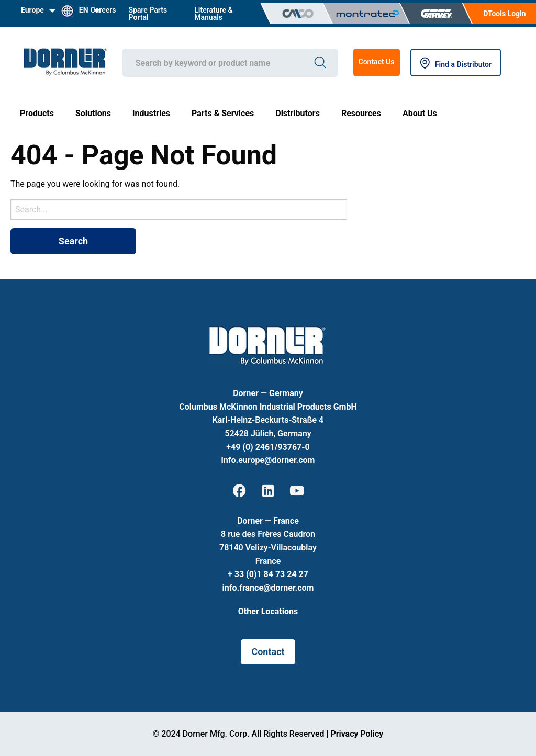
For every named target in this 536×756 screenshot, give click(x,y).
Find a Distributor (456, 64)
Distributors (298, 113)
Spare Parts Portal (148, 14)
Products (37, 113)
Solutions (93, 113)
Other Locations (268, 611)
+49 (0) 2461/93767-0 (268, 447)
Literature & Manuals (213, 14)
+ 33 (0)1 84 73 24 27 (268, 574)
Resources (361, 113)
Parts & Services (223, 113)
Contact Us (377, 62)
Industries (151, 113)
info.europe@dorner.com (268, 460)
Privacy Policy (357, 734)
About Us (420, 113)
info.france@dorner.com (268, 588)
